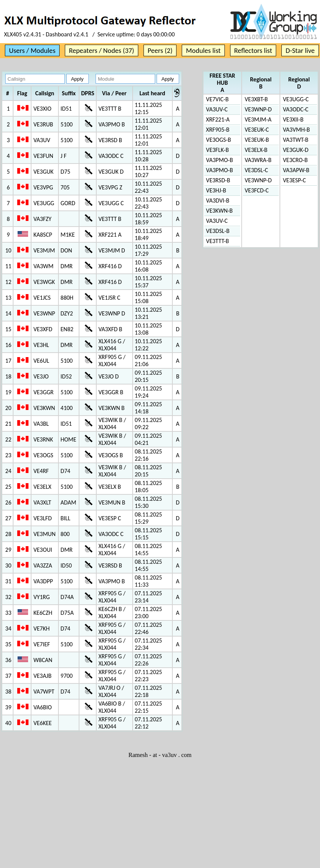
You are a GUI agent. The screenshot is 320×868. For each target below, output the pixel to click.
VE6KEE (43, 723)
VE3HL (41, 345)
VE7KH (41, 628)
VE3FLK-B (218, 150)
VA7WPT (44, 692)
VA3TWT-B (296, 140)
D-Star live (300, 50)
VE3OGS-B (219, 140)
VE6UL (41, 361)
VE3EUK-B (257, 140)
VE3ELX (42, 487)
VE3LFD (43, 518)
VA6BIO (43, 707)
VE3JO (41, 376)
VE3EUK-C (257, 130)
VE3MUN (44, 534)
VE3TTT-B (218, 241)
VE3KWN (44, 408)
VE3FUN (43, 156)
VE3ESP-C (294, 180)
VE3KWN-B (219, 211)
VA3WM (43, 266)
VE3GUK (43, 172)
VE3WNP (44, 313)
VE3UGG (44, 203)
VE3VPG (43, 187)
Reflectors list (253, 50)
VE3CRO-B (295, 160)
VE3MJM (44, 250)
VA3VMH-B (296, 130)
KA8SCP (43, 235)
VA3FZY (42, 219)
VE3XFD (43, 329)
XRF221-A (218, 119)
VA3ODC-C (296, 109)
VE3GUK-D (296, 150)
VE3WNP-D (258, 109)
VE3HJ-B (216, 190)
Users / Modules (32, 50)
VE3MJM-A (258, 119)
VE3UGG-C (296, 99)
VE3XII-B (293, 119)
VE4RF (41, 471)
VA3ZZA (43, 565)
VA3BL (41, 424)
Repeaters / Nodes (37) (102, 50)
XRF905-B (218, 130)
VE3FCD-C (257, 190)
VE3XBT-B (256, 99)
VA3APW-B (296, 170)
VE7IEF (42, 644)
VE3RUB (43, 124)
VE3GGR (43, 392)
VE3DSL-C (256, 170)
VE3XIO (42, 109)
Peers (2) (160, 50)
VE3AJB (42, 676)
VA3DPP (43, 581)
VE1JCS (42, 298)
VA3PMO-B (220, 160)
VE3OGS (43, 455)
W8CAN (43, 660)
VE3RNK (43, 439)
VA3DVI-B (218, 200)
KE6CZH (43, 613)
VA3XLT (42, 502)
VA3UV (42, 140)
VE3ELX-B (256, 150)
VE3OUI (43, 550)
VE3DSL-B (218, 231)
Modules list (203, 50)
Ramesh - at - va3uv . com (160, 755)
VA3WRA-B (258, 160)
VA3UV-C (217, 109)
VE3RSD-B (218, 180)
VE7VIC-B (217, 99)
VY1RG (42, 597)
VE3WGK (44, 282)
